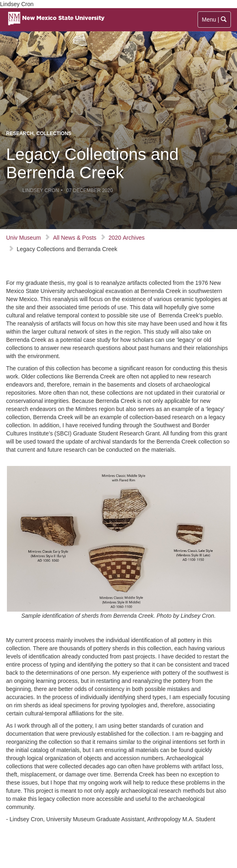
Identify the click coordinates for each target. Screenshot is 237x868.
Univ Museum (24, 238)
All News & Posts (75, 238)
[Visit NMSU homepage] (56, 10)
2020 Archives (127, 238)
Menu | (215, 21)
